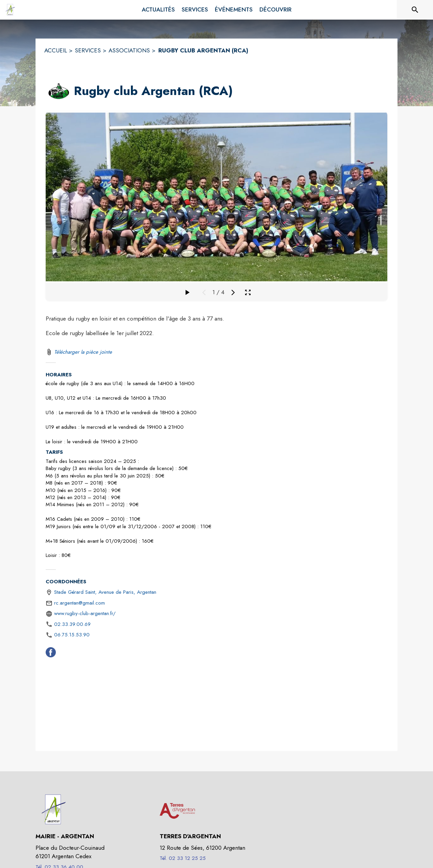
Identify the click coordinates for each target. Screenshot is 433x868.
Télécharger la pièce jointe (83, 352)
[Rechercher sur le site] (415, 10)
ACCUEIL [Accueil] (56, 50)
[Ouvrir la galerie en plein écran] (248, 292)
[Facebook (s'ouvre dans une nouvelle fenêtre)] (51, 654)
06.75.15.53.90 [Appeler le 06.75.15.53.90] (72, 635)
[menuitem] (158, 10)
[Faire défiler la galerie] (187, 292)
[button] (58, 91)
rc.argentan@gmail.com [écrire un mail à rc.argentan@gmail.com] (79, 603)
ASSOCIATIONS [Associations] (129, 50)
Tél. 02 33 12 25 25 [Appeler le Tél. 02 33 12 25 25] (183, 858)
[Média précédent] (204, 292)
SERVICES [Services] (88, 50)
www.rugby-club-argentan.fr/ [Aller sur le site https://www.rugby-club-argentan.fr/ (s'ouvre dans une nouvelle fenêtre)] (85, 613)
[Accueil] (10, 10)
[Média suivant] (233, 292)
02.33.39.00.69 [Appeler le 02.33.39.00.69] (72, 624)
